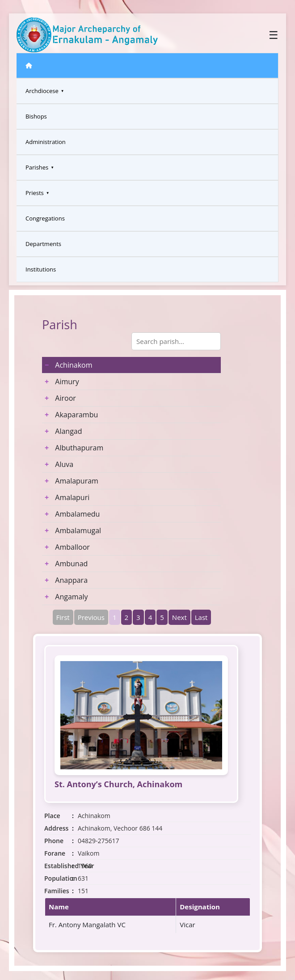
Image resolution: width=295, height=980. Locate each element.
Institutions (41, 269)
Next (179, 617)
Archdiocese (42, 91)
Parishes (37, 167)
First (63, 617)
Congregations (45, 218)
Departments (43, 244)
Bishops (36, 116)
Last (201, 617)
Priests (35, 193)
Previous (91, 617)
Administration (46, 142)
